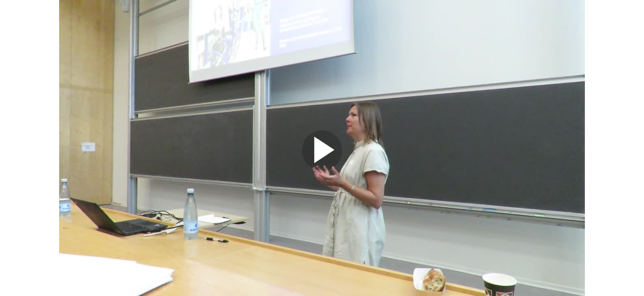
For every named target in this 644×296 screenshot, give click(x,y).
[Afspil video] (322, 169)
